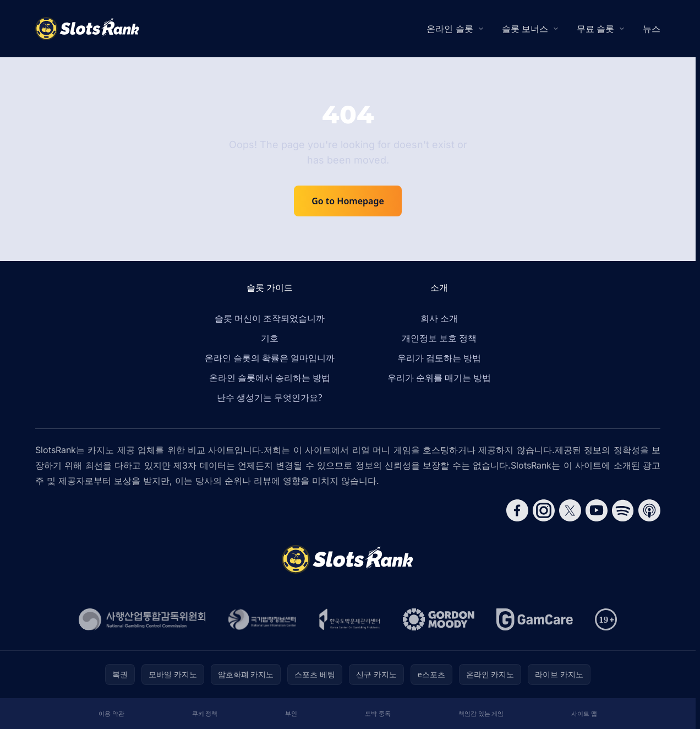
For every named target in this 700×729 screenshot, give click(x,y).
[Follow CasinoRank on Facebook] (517, 510)
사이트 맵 (584, 713)
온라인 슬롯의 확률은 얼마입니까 (270, 358)
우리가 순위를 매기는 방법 (439, 378)
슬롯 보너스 (525, 29)
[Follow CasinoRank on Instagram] (544, 510)
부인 (291, 713)
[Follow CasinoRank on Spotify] (623, 510)
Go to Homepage (348, 201)
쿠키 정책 (205, 713)
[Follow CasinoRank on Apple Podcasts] (649, 510)
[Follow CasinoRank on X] (570, 510)
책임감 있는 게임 (481, 713)
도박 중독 (378, 713)
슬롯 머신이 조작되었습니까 (270, 318)
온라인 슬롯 (450, 29)
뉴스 (652, 29)
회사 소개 (439, 318)
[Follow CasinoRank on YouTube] (597, 510)
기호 (270, 338)
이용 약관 (111, 713)
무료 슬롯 (595, 29)
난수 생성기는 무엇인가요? (269, 398)
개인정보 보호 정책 (439, 338)
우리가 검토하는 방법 (439, 358)
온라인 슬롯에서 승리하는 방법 (270, 378)
